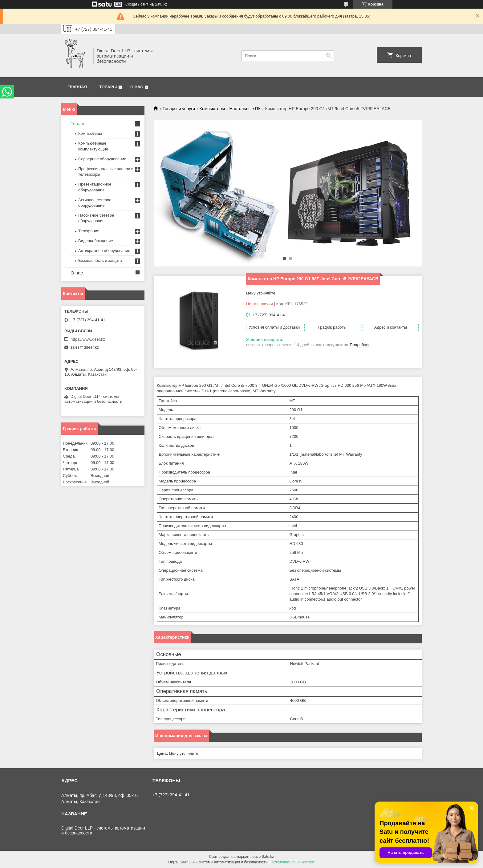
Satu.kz (268, 857)
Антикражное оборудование (104, 251)
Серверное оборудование (102, 159)
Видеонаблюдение (96, 241)
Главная (77, 87)
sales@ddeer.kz (85, 347)
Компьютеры (212, 109)
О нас (137, 87)
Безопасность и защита (100, 260)
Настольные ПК (245, 109)
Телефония (89, 231)
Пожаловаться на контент (292, 862)
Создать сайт (137, 4)
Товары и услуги (179, 109)
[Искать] (329, 56)
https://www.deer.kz (88, 339)
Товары (108, 87)
